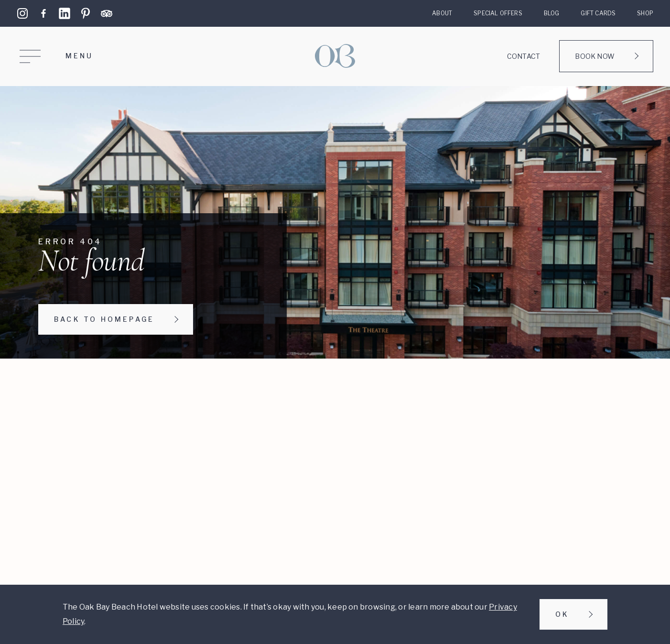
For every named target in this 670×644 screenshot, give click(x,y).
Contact (524, 56)
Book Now (595, 56)
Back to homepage (104, 319)
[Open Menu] (58, 56)
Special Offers (498, 13)
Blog (552, 13)
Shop (645, 13)
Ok (562, 614)
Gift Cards (598, 13)
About (442, 13)
